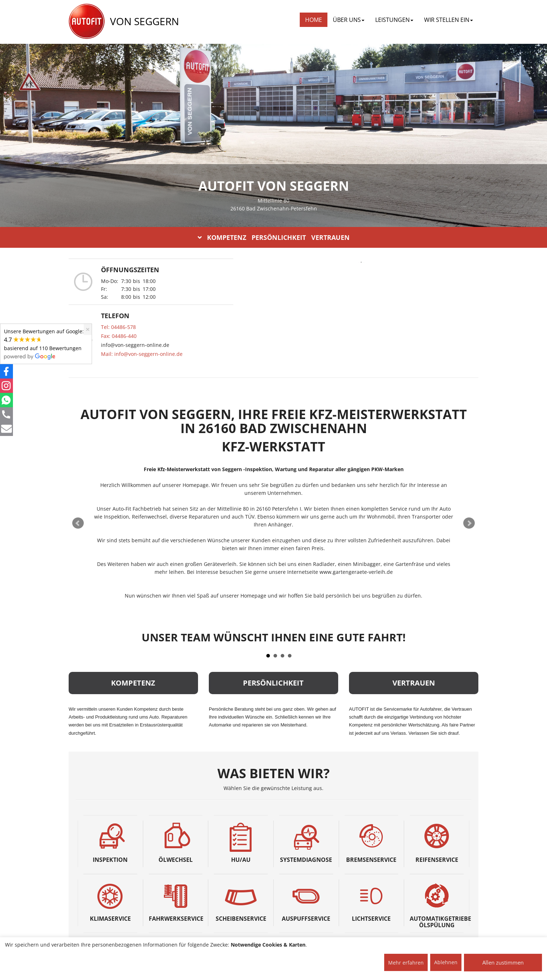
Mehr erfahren (406, 963)
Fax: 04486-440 (119, 336)
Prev (78, 523)
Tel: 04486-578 (118, 327)
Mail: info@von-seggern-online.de (142, 354)
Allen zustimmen (503, 962)
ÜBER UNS (349, 20)
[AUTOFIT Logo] (87, 22)
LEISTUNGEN (394, 20)
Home (314, 20)
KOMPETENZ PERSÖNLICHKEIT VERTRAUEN (274, 237)
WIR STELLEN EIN (449, 20)
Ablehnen (446, 962)
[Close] (88, 329)
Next (469, 523)
